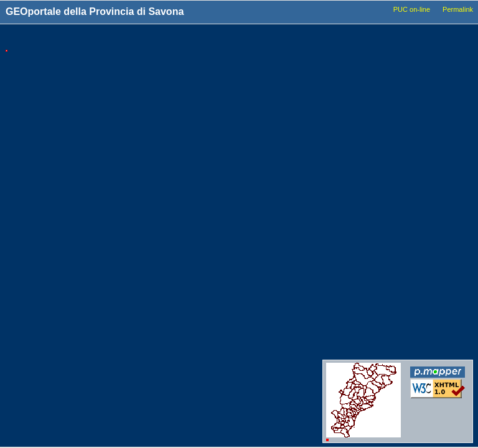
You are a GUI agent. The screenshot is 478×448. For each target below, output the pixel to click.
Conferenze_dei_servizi (387, 337)
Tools (255, 39)
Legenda (436, 39)
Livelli (361, 39)
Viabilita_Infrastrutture (385, 156)
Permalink (458, 9)
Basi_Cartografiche (380, 95)
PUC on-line (412, 9)
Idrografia (364, 203)
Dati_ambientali (374, 239)
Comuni (361, 60)
